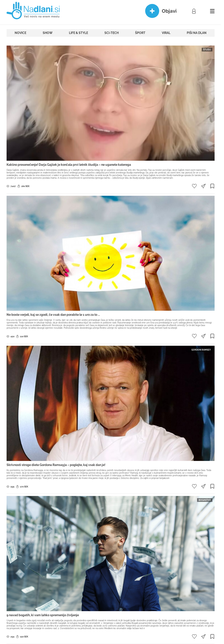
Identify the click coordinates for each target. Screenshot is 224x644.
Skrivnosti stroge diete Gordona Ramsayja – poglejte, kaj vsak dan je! (56, 465)
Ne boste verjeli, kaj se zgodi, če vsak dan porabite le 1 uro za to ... (53, 315)
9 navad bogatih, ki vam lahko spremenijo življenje (43, 615)
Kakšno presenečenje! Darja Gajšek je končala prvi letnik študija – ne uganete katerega (69, 165)
